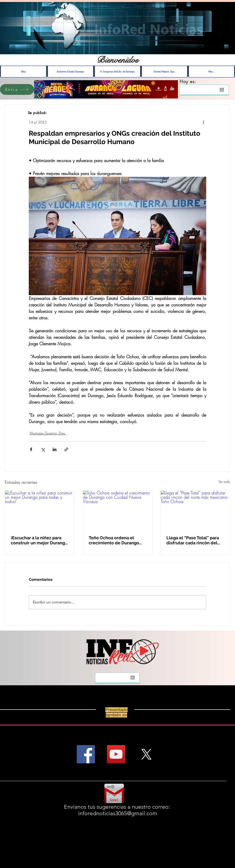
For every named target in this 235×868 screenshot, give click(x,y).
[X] (146, 754)
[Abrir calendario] (222, 90)
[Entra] (17, 89)
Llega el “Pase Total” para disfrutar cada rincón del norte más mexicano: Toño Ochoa (193, 540)
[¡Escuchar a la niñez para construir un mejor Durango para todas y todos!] (40, 510)
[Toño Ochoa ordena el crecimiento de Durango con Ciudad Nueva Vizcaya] (118, 510)
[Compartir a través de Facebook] (31, 449)
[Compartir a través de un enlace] (66, 449)
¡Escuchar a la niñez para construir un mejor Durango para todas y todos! (39, 540)
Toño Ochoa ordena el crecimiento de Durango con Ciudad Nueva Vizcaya (116, 540)
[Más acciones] (203, 122)
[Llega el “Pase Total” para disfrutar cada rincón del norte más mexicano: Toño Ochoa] (195, 510)
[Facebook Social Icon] (86, 754)
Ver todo (224, 482)
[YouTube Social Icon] (116, 754)
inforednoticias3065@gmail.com (118, 813)
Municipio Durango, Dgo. (48, 433)
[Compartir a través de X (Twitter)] (43, 449)
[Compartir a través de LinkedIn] (55, 449)
